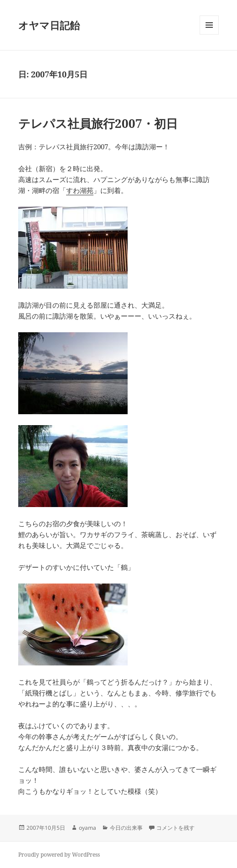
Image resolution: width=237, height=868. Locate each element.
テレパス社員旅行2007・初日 (98, 123)
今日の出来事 (126, 828)
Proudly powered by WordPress (59, 855)
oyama (88, 828)
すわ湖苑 (80, 190)
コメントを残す (175, 828)
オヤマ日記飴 (49, 25)
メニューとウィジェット (209, 34)
